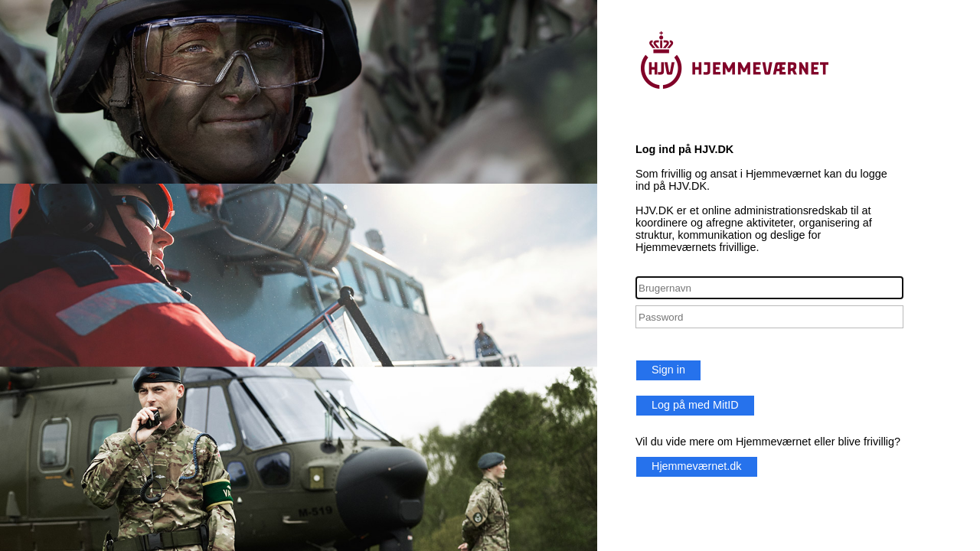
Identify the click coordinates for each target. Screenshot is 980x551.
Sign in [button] (668, 370)
